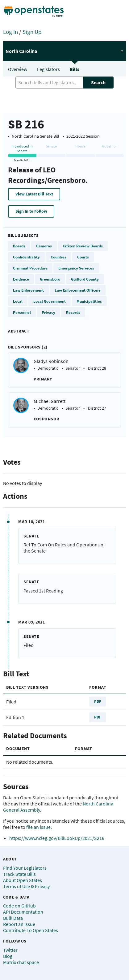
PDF (98, 701)
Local (18, 301)
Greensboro (50, 279)
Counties (58, 257)
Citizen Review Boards (83, 246)
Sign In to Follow (31, 211)
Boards (19, 246)
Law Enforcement (28, 290)
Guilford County (85, 279)
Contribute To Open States (31, 930)
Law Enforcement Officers (78, 290)
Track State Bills (19, 874)
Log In (10, 32)
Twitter (10, 950)
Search (98, 82)
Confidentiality (26, 257)
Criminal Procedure (30, 268)
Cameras (44, 246)
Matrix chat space (21, 962)
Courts (83, 257)
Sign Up (32, 32)
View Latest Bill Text (34, 194)
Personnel (22, 312)
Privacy (48, 312)
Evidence (21, 279)
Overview (18, 69)
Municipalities (89, 301)
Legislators (48, 69)
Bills (75, 69)
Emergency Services (76, 268)
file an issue (38, 827)
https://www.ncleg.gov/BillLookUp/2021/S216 (57, 838)
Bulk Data (13, 918)
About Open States (23, 880)
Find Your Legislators (25, 868)
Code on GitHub (19, 906)
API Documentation (23, 912)
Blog (8, 956)
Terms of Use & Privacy (26, 886)
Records (73, 312)
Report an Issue (19, 924)
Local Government (50, 301)
